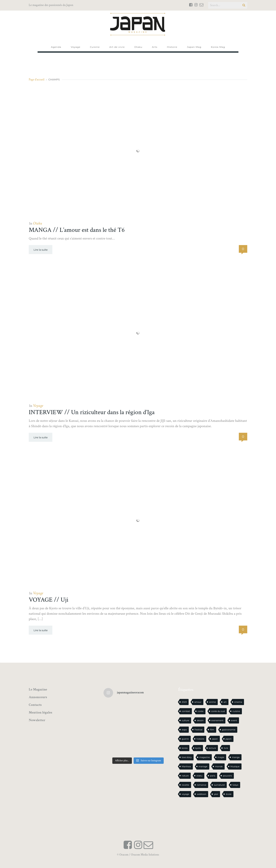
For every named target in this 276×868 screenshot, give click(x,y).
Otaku (37, 223)
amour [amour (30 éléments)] (198, 702)
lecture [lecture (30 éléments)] (212, 748)
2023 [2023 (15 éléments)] (184, 702)
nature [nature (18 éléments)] (185, 776)
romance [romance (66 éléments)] (202, 785)
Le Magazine (38, 689)
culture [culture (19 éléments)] (185, 720)
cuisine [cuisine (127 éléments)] (236, 711)
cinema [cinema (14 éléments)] (238, 702)
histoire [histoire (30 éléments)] (200, 739)
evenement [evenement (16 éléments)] (217, 720)
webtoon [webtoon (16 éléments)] (202, 794)
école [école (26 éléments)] (229, 794)
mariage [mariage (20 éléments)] (203, 766)
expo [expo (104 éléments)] (184, 730)
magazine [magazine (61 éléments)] (205, 757)
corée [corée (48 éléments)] (201, 711)
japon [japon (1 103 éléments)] (229, 739)
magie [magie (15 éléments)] (221, 757)
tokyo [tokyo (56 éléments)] (235, 785)
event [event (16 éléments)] (234, 720)
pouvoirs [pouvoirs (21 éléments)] (227, 776)
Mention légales (40, 712)
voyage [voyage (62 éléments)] (185, 794)
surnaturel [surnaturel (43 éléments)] (219, 785)
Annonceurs (38, 697)
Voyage (38, 406)
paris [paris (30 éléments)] (213, 776)
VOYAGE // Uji (49, 600)
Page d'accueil (37, 80)
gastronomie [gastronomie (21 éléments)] (229, 730)
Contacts (35, 705)
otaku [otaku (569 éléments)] (200, 776)
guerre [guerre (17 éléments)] (185, 739)
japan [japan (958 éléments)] (215, 739)
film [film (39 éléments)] (212, 730)
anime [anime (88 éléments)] (212, 702)
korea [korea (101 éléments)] (185, 748)
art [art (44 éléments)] (225, 702)
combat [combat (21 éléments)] (186, 711)
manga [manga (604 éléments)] (236, 757)
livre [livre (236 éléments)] (226, 748)
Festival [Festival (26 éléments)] (198, 730)
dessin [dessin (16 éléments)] (200, 720)
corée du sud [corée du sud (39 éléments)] (218, 711)
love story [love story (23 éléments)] (187, 757)
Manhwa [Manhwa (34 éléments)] (186, 766)
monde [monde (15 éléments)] (219, 766)
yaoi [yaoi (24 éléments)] (216, 794)
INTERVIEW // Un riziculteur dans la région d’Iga (92, 412)
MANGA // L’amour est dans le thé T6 (77, 230)
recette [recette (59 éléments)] (185, 785)
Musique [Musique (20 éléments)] (235, 766)
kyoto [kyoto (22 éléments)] (198, 748)
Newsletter (37, 720)
